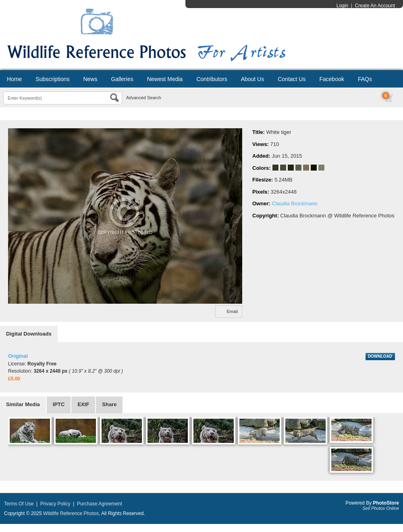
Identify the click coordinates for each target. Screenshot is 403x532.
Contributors (212, 79)
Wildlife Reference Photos (71, 513)
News (90, 79)
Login (342, 6)
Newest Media (165, 79)
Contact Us (292, 79)
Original (18, 356)
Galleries (122, 79)
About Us (253, 79)
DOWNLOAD (380, 356)
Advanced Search (144, 98)
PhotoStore (386, 503)
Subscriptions (52, 79)
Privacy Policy (55, 504)
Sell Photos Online (381, 508)
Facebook (331, 79)
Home (14, 79)
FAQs (365, 79)
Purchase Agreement (100, 504)
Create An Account (375, 6)
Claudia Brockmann (294, 203)
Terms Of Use (19, 504)
